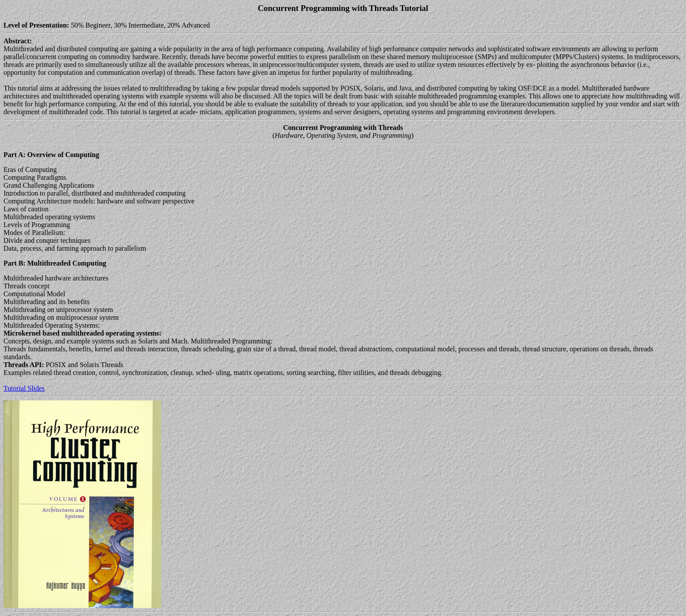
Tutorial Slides (24, 388)
